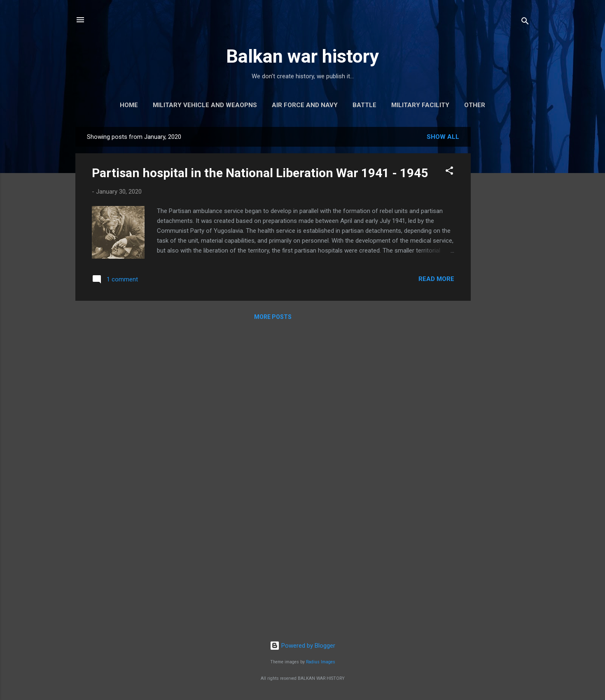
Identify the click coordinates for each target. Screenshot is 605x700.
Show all (443, 137)
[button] (449, 172)
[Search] (525, 22)
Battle (364, 105)
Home (129, 105)
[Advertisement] (504, 251)
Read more (436, 279)
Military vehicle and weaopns (205, 105)
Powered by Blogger (302, 646)
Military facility (420, 105)
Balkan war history (302, 56)
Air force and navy (305, 105)
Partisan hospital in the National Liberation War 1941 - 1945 (260, 173)
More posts (273, 317)
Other (475, 105)
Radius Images (321, 662)
